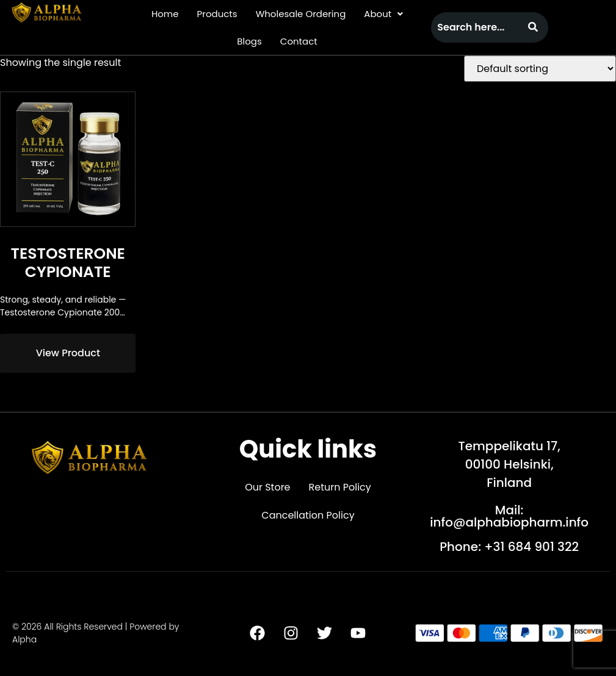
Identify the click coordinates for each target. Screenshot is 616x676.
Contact (299, 41)
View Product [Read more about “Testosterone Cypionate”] (68, 353)
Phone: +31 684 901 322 (509, 547)
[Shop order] (540, 69)
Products (217, 14)
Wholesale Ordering (301, 14)
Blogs (249, 41)
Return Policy (340, 487)
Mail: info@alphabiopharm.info (509, 516)
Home (165, 14)
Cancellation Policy (308, 515)
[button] (383, 14)
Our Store (267, 487)
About (383, 14)
